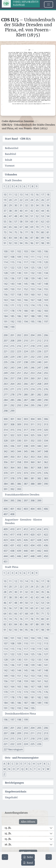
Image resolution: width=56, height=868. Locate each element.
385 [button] (12, 484)
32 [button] (26, 205)
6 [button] (24, 186)
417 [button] (12, 535)
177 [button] (6, 311)
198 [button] (6, 327)
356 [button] (6, 462)
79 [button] (37, 232)
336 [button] (12, 446)
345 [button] (26, 451)
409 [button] (6, 529)
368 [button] (39, 468)
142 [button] (6, 284)
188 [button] (32, 316)
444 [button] (6, 556)
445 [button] (12, 556)
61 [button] (37, 222)
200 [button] (6, 335)
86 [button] (26, 238)
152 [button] (26, 289)
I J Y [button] (39, 764)
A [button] (4, 764)
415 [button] (46, 529)
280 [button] (26, 395)
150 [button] (12, 289)
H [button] (34, 764)
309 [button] (19, 424)
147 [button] (39, 284)
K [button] (45, 764)
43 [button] (37, 211)
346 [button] (32, 451)
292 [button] (12, 405)
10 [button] (5, 195)
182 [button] (39, 311)
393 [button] (19, 489)
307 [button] (6, 424)
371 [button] (12, 473)
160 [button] (32, 295)
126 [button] (39, 268)
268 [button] (39, 384)
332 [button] (32, 441)
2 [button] (8, 186)
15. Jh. (8, 839)
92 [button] (10, 243)
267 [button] (32, 384)
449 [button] (39, 556)
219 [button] (39, 346)
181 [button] (32, 311)
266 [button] (26, 384)
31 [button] (21, 205)
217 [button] (26, 346)
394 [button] (6, 501)
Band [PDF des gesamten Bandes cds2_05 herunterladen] (28, 863)
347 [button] (39, 451)
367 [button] (32, 468)
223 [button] (19, 351)
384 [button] (6, 484)
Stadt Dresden (13, 180)
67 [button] (21, 227)
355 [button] (46, 457)
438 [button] (12, 551)
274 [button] (32, 389)
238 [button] (26, 362)
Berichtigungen (14, 783)
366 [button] (26, 468)
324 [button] (26, 435)
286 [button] (19, 400)
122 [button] (12, 268)
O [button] (14, 769)
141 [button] (46, 278)
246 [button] (32, 368)
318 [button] (32, 430)
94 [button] (21, 243)
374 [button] (32, 473)
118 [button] (32, 262)
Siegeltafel (11, 797)
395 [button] (12, 501)
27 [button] (48, 200)
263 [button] (6, 384)
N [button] (9, 769)
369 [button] (46, 468)
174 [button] (32, 305)
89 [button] (43, 238)
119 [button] (39, 262)
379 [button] (19, 478)
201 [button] (12, 335)
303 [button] (26, 419)
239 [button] (32, 362)
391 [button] (6, 489)
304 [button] (32, 419)
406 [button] (46, 509)
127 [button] (46, 268)
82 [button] (5, 238)
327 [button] (46, 435)
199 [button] (12, 327)
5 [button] (20, 186)
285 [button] (12, 400)
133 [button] (39, 273)
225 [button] (32, 351)
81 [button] (48, 232)
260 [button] (32, 378)
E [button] (21, 764)
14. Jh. (8, 833)
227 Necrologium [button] (13, 749)
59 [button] (26, 222)
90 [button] (48, 238)
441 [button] (32, 551)
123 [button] (19, 268)
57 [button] (16, 222)
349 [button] (6, 457)
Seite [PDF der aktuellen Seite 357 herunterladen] (28, 857)
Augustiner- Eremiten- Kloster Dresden (23, 521)
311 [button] (32, 424)
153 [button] (32, 289)
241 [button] (46, 362)
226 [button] (39, 351)
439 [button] (19, 551)
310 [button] (26, 424)
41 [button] (26, 211)
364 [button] (12, 468)
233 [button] (39, 357)
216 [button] (19, 346)
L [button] (49, 764)
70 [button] (37, 227)
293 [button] (19, 405)
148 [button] (46, 284)
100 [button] (6, 251)
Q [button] (22, 769)
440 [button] (26, 551)
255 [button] (46, 373)
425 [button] (19, 540)
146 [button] (32, 284)
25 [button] (37, 200)
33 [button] (32, 205)
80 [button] (43, 232)
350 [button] (12, 457)
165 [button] (19, 300)
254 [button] (39, 373)
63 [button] (48, 222)
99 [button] (48, 243)
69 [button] (32, 227)
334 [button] (46, 441)
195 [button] (32, 322)
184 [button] (6, 316)
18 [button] (48, 195)
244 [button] (19, 368)
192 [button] (12, 322)
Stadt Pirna (12, 567)
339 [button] (32, 446)
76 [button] (21, 232)
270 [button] (6, 389)
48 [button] (16, 216)
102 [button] (19, 251)
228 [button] (6, 357)
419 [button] (26, 535)
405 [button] (39, 509)
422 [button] (46, 535)
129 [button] (12, 273)
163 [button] (6, 300)
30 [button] (16, 205)
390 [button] (46, 484)
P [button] (18, 769)
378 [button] (12, 478)
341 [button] (46, 446)
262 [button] (46, 378)
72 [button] (48, 227)
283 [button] (46, 395)
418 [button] (19, 535)
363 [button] (6, 468)
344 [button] (19, 451)
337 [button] (19, 446)
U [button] (39, 769)
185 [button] (12, 316)
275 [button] (39, 389)
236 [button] (12, 362)
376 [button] (46, 473)
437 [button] (6, 551)
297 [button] (46, 405)
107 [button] (6, 257)
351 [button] (19, 457)
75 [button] (16, 232)
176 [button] (46, 305)
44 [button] (43, 211)
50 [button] (26, 216)
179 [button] (19, 311)
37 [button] (5, 211)
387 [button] (26, 484)
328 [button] (6, 441)
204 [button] (32, 335)
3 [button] (12, 186)
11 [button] (10, 195)
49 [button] (21, 216)
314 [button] (6, 430)
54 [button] (48, 216)
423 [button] (6, 540)
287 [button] (26, 400)
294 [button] (26, 405)
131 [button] (26, 273)
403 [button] (26, 509)
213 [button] (46, 341)
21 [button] (16, 200)
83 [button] (10, 238)
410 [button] (12, 529)
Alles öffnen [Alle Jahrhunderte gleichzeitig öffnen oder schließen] (28, 822)
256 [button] (6, 378)
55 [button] (5, 222)
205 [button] (39, 335)
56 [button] (10, 222)
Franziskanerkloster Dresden (22, 495)
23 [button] (26, 200)
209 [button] (19, 341)
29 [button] (10, 205)
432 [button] (19, 545)
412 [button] (26, 529)
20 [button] (10, 200)
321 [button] (6, 435)
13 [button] (21, 195)
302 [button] (19, 419)
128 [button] (6, 273)
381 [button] (32, 478)
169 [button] (46, 300)
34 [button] (37, 205)
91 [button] (5, 243)
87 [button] (32, 238)
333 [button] (39, 441)
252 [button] (26, 373)
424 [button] (12, 540)
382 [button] (39, 478)
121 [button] (6, 268)
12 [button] (16, 195)
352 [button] (26, 457)
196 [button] (39, 322)
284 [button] (6, 400)
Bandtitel (10, 154)
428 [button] (39, 540)
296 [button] (39, 405)
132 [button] (32, 273)
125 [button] (32, 268)
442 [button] (39, 551)
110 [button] (26, 257)
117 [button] (26, 262)
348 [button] (46, 451)
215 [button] (12, 346)
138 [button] (26, 278)
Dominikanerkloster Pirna (20, 714)
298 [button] (6, 411)
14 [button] (26, 195)
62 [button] (43, 222)
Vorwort (10, 166)
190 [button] (46, 316)
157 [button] (12, 295)
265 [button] (19, 384)
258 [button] (19, 378)
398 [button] (32, 501)
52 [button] (37, 216)
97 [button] (37, 243)
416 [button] (6, 535)
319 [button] (39, 430)
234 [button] (46, 357)
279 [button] (19, 395)
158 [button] (19, 295)
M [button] (5, 769)
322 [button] (12, 435)
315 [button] (12, 430)
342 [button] (6, 451)
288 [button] (32, 400)
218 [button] (32, 346)
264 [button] (12, 384)
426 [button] (26, 540)
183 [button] (46, 311)
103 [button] (26, 251)
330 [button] (19, 441)
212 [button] (39, 341)
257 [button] (12, 378)
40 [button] (21, 211)
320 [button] (46, 430)
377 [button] (6, 478)
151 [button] (19, 289)
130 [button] (19, 273)
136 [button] (12, 278)
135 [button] (6, 278)
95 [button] (26, 243)
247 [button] (39, 368)
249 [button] (6, 373)
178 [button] (12, 311)
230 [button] (19, 357)
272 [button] (19, 389)
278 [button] (12, 395)
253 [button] (32, 373)
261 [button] (39, 378)
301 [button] (12, 419)
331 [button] (26, 441)
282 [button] (39, 395)
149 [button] (6, 289)
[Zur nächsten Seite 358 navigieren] (49, 857)
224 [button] (26, 351)
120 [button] (46, 262)
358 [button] (19, 462)
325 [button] (32, 435)
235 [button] (6, 362)
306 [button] (46, 419)
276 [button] (46, 389)
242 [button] (6, 368)
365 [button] (19, 468)
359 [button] (26, 462)
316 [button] (19, 430)
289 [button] (39, 400)
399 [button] (39, 501)
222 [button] (12, 351)
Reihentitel (12, 148)
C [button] (13, 764)
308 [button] (12, 424)
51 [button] (32, 216)
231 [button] (26, 357)
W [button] (48, 769)
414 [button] (39, 529)
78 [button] (32, 232)
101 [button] (12, 251)
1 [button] (4, 186)
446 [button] (19, 556)
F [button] (25, 764)
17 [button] (43, 195)
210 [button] (26, 341)
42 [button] (32, 211)
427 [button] (32, 540)
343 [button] (12, 451)
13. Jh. (8, 828)
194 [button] (26, 322)
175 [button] (39, 305)
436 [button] (46, 545)
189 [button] (39, 316)
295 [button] (32, 405)
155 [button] (46, 289)
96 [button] (32, 243)
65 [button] (10, 227)
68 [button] (26, 227)
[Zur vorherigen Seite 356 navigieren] (5, 857)
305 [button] (39, 419)
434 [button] (32, 545)
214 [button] (6, 346)
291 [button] (6, 405)
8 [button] (32, 186)
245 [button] (26, 368)
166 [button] (26, 300)
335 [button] (6, 446)
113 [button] (46, 257)
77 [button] (26, 232)
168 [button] (39, 300)
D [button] (17, 764)
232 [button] (32, 357)
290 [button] (46, 400)
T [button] (35, 769)
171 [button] (12, 305)
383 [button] (46, 478)
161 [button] (39, 295)
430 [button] (6, 545)
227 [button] (46, 351)
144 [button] (19, 284)
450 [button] (46, 556)
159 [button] (26, 295)
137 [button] (19, 278)
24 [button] (32, 200)
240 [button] (39, 362)
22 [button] (21, 200)
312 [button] (39, 424)
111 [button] (32, 257)
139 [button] (32, 278)
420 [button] (32, 535)
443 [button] (46, 551)
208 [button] (12, 341)
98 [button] (43, 243)
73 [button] (5, 232)
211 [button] (32, 341)
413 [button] (32, 529)
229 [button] (12, 357)
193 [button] (19, 322)
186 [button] (19, 316)
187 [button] (26, 316)
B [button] (9, 764)
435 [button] (39, 545)
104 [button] (32, 251)
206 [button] (46, 335)
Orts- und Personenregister (22, 758)
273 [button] (26, 389)
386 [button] (19, 484)
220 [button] (46, 346)
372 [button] (19, 473)
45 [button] (48, 211)
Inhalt (9, 160)
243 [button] (12, 368)
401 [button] (12, 509)
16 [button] (37, 195)
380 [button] (26, 478)
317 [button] (26, 430)
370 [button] (6, 473)
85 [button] (21, 238)
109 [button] (19, 257)
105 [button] (39, 251)
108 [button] (12, 257)
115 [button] (12, 262)
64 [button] (5, 227)
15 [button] (32, 195)
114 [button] (6, 262)
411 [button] (19, 529)
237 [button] (19, 362)
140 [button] (39, 278)
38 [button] (10, 211)
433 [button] (26, 545)
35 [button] (43, 205)
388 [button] (32, 484)
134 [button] (46, 273)
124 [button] (26, 268)
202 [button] (19, 335)
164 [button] (12, 300)
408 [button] (12, 514)
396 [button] (19, 501)
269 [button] (46, 384)
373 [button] (26, 473)
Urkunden (11, 174)
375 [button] (39, 473)
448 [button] (32, 556)
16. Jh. (8, 844)
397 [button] (26, 501)
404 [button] (32, 509)
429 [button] (46, 540)
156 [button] (6, 295)
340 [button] (39, 446)
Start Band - (18, 139)
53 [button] (43, 216)
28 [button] (5, 205)
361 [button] (39, 462)
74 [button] (10, 232)
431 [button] (12, 545)
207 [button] (6, 341)
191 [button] (6, 322)
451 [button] (6, 562)
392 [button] (12, 489)
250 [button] (12, 373)
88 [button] (37, 238)
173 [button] (26, 305)
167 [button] (32, 300)
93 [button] (16, 243)
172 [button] (19, 305)
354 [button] (39, 457)
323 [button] (19, 435)
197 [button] (46, 322)
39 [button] (16, 211)
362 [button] (46, 462)
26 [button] (43, 200)
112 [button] (39, 257)
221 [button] (6, 351)
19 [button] (5, 200)
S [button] (31, 769)
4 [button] (16, 186)
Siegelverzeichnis (16, 792)
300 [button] (6, 419)
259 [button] (26, 378)
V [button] (43, 769)
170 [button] (6, 305)
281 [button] (32, 395)
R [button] (27, 769)
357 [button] (12, 462)
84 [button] (16, 238)
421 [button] (39, 535)
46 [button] (5, 216)
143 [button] (12, 284)
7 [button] (28, 186)
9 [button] (37, 186)
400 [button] (6, 509)
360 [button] (32, 462)
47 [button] (10, 216)
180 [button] (26, 311)
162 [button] (46, 295)
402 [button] (19, 509)
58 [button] (21, 222)
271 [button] (12, 389)
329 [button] (12, 441)
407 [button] (6, 514)
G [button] (29, 764)
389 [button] (39, 484)
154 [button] (39, 289)
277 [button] (6, 395)
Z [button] (4, 774)
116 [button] (19, 262)
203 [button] (26, 335)
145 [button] (26, 284)
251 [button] (19, 373)
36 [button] (48, 205)
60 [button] (32, 222)
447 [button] (26, 556)
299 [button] (12, 411)
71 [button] (43, 227)
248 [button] (46, 368)
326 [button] (39, 435)
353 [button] (32, 457)
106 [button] (46, 251)
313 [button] (46, 424)
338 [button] (26, 446)
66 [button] (16, 227)
